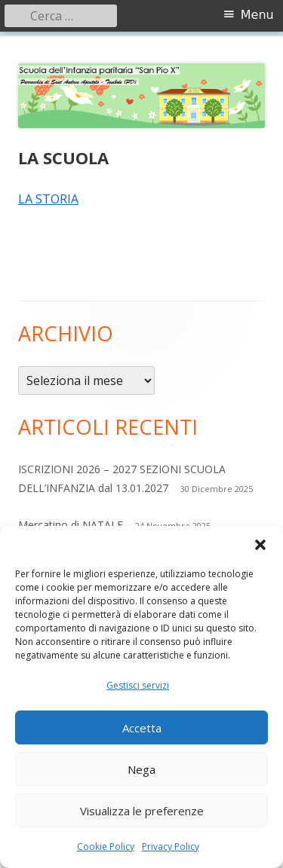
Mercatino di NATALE (71, 525)
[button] (260, 545)
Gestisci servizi (138, 685)
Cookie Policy (106, 847)
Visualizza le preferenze (142, 811)
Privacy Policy (171, 847)
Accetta (142, 728)
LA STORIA (48, 199)
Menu (257, 15)
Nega (141, 769)
